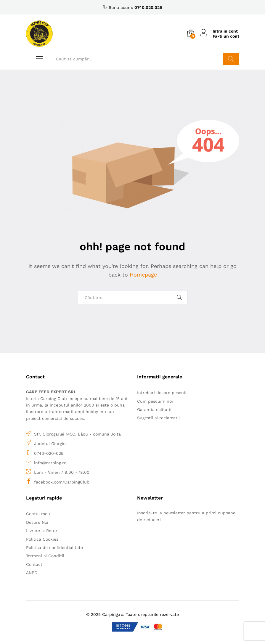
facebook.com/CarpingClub (62, 482)
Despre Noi (37, 522)
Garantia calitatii (154, 409)
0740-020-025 (49, 453)
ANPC (32, 573)
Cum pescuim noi (155, 401)
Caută (231, 59)
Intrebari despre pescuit (162, 393)
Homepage (143, 275)
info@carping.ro (50, 463)
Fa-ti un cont (226, 36)
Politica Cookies (42, 539)
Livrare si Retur (42, 531)
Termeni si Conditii (45, 556)
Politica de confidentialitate (54, 547)
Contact (34, 564)
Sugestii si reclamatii (158, 418)
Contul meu (38, 514)
